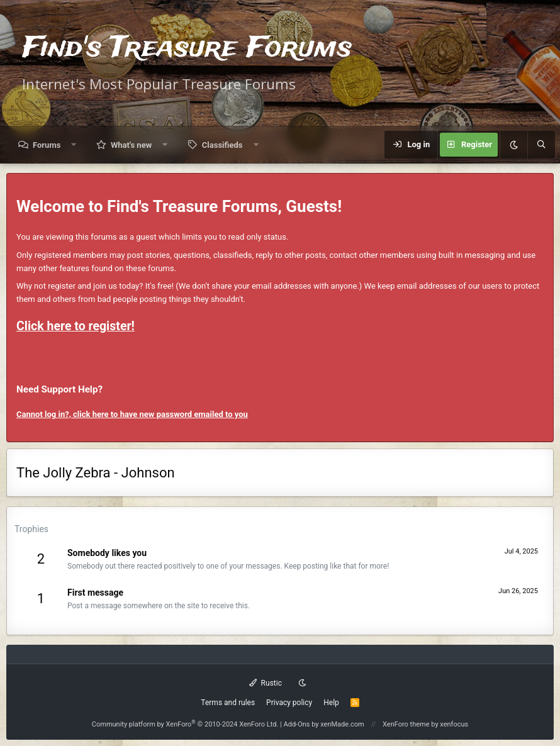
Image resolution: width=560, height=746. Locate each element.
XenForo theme (406, 724)
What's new (131, 145)
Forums (47, 145)
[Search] (541, 145)
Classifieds (222, 145)
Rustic (266, 683)
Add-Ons (297, 724)
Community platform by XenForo (185, 724)
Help (331, 703)
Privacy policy (289, 703)
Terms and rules (228, 703)
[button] (74, 145)
